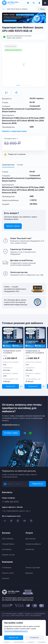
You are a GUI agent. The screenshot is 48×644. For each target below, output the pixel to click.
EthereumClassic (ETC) (12, 121)
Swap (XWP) (39, 118)
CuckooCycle (19, 109)
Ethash (5, 111)
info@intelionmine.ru (11, 425)
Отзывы (20, 165)
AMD (32, 127)
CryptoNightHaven (33, 109)
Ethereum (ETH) (27, 118)
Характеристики (8, 165)
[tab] (18, 85)
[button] (24, 65)
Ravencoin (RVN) (9, 123)
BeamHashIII (7, 109)
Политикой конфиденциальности (16, 631)
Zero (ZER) (39, 121)
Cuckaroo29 (35, 106)
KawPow (12, 111)
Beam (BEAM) (28, 121)
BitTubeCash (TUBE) (11, 118)
